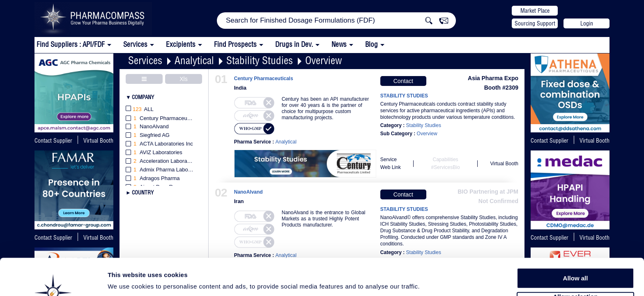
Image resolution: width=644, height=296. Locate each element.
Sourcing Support (535, 23)
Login (587, 23)
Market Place (535, 11)
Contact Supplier (53, 141)
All (140, 110)
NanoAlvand (248, 192)
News (339, 44)
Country (143, 192)
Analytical (194, 60)
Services (145, 60)
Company (143, 97)
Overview (324, 60)
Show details (431, 280)
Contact (403, 81)
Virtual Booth (98, 141)
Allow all (576, 246)
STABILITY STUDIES (404, 96)
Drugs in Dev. (294, 44)
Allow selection (575, 265)
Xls (183, 79)
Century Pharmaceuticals (264, 79)
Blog (371, 44)
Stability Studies (260, 60)
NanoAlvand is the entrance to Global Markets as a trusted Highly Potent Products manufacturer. (324, 219)
